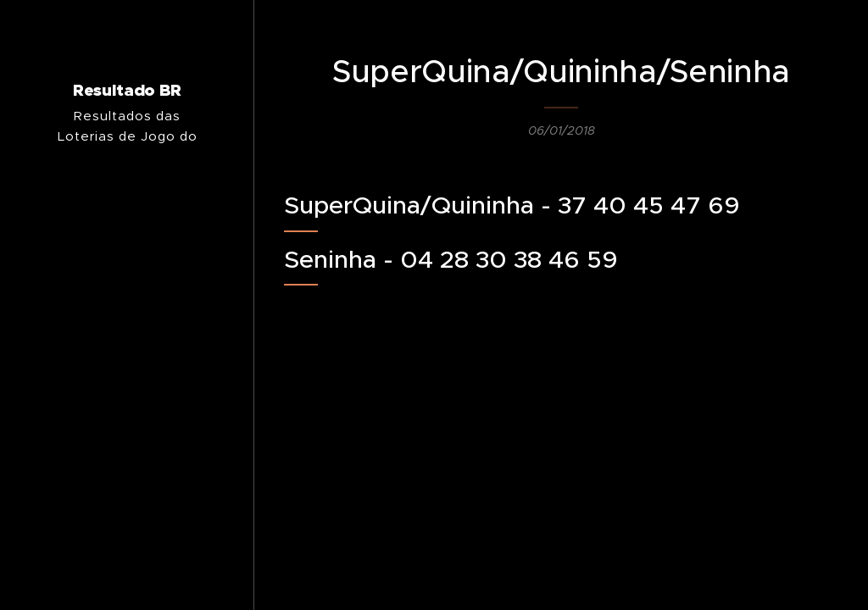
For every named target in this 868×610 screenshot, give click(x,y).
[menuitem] (127, 372)
